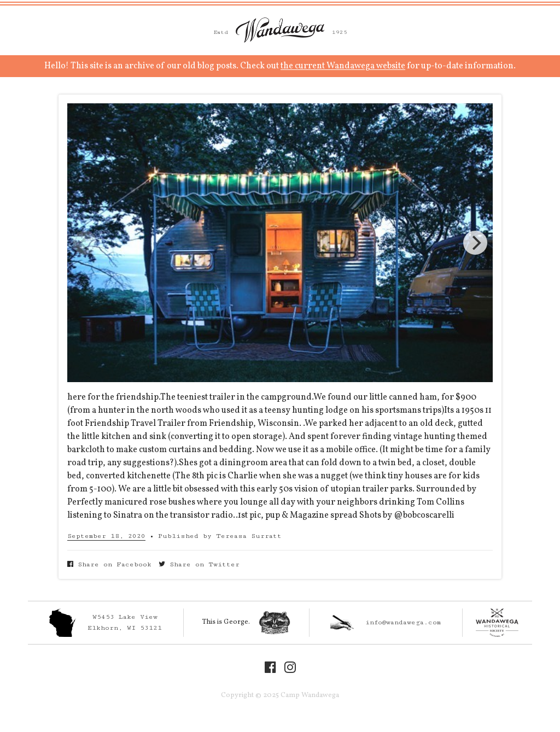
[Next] (475, 243)
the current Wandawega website (343, 66)
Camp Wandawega (280, 30)
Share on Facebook (109, 564)
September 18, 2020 (106, 536)
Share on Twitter (199, 564)
